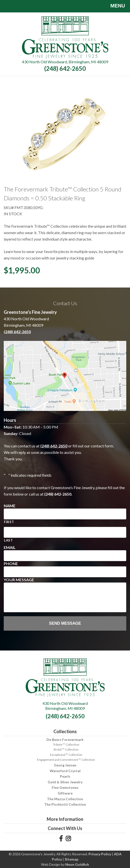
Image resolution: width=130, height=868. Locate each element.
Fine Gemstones (65, 787)
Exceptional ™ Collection (66, 755)
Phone (13, 563)
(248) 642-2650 (65, 68)
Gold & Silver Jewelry (65, 782)
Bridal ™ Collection (66, 749)
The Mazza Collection (65, 799)
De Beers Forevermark (65, 740)
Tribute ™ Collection (66, 744)
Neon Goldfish (77, 864)
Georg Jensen (65, 765)
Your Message (19, 580)
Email (12, 547)
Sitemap (71, 859)
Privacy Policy (100, 854)
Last (8, 540)
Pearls (65, 776)
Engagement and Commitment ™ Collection (66, 760)
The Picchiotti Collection (65, 804)
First (9, 522)
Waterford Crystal (65, 771)
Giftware (65, 793)
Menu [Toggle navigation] (114, 6)
